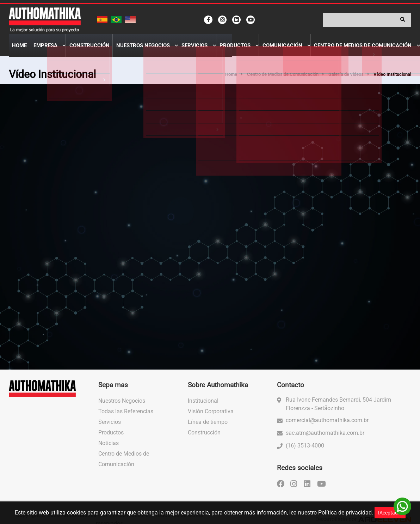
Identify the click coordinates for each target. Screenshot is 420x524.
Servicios (169, 51)
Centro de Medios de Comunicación (316, 51)
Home (17, 51)
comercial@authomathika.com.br (327, 426)
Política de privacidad (345, 513)
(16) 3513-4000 (305, 451)
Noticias (109, 449)
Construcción (76, 51)
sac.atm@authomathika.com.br (325, 438)
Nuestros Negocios (123, 51)
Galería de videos (346, 80)
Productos (203, 51)
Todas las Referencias (126, 417)
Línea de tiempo (208, 428)
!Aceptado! (390, 513)
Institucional (203, 406)
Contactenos (387, 51)
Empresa (38, 51)
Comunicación (244, 51)
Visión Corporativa (211, 417)
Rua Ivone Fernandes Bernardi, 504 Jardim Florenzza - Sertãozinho (338, 410)
